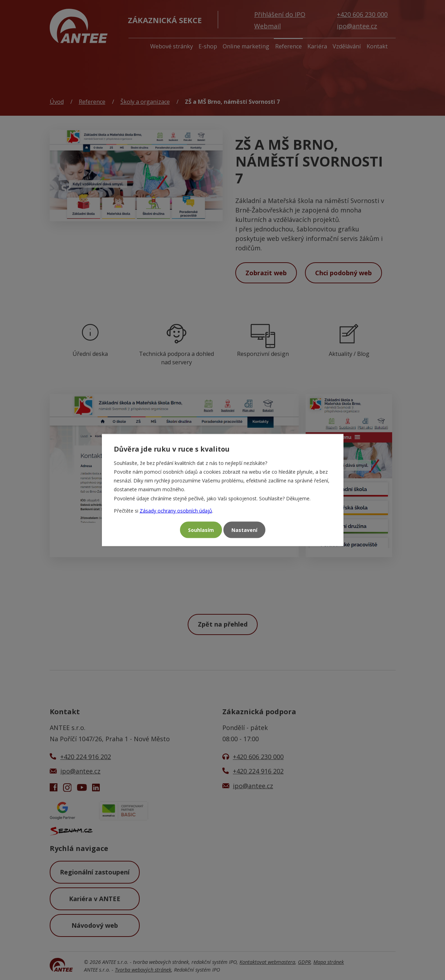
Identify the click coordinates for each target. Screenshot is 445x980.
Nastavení (244, 530)
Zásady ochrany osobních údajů (176, 510)
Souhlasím (201, 530)
